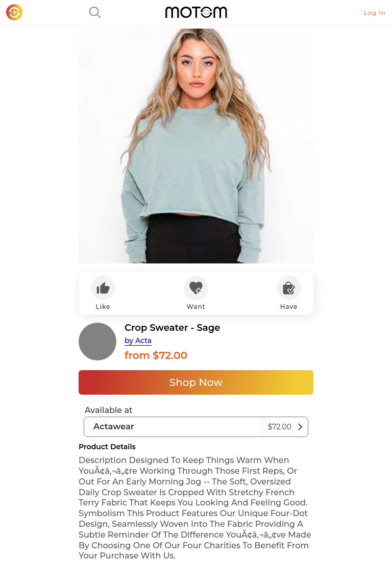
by (138, 341)
